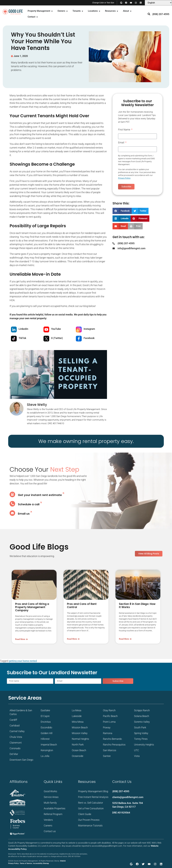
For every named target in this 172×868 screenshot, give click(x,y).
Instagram (89, 329)
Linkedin (23, 329)
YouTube (56, 329)
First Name (124, 130)
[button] (149, 14)
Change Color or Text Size (103, 3)
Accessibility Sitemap (41, 863)
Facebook (89, 338)
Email (121, 143)
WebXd (63, 861)
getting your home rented (23, 661)
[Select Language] (158, 3)
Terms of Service (26, 863)
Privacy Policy (124, 178)
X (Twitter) (57, 338)
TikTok (22, 338)
